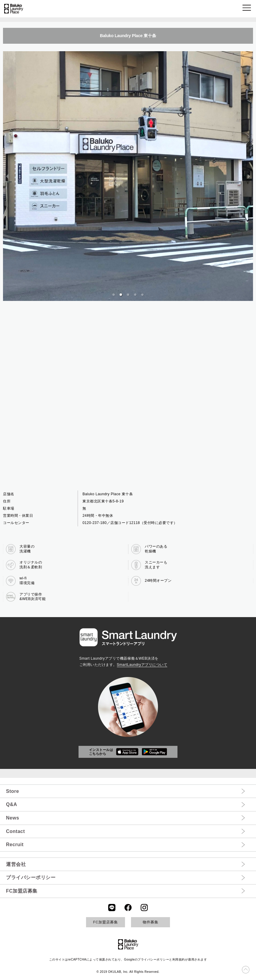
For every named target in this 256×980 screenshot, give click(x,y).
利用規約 (179, 959)
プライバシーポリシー (31, 877)
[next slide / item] (249, 176)
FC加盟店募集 (22, 891)
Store (12, 791)
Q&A (12, 804)
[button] (247, 9)
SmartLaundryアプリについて (142, 665)
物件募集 (150, 922)
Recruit (15, 845)
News (13, 818)
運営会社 (16, 864)
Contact (15, 831)
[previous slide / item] (7, 176)
